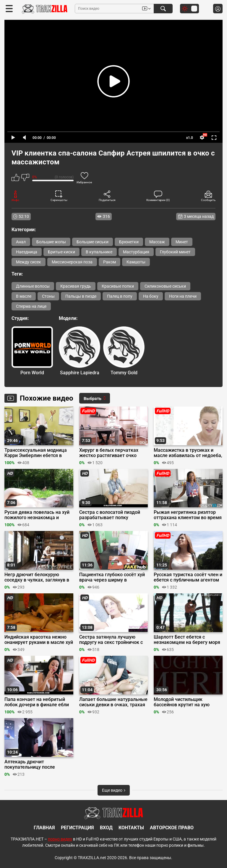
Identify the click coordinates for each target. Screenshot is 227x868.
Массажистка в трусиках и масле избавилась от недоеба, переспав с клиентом (188, 453)
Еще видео (114, 790)
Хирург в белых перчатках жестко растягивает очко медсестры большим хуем (109, 453)
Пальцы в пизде (81, 296)
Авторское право (172, 828)
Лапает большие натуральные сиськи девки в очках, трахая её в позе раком (113, 702)
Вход (106, 828)
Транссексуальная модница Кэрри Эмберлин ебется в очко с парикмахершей (36, 453)
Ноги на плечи (183, 296)
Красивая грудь (76, 286)
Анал (21, 242)
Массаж (157, 242)
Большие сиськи (93, 242)
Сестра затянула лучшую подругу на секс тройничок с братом (111, 640)
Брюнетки (129, 242)
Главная (44, 828)
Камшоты (136, 262)
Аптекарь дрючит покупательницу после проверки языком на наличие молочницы (38, 765)
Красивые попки (118, 286)
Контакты (131, 828)
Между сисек (29, 262)
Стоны (48, 296)
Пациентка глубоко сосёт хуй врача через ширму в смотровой (112, 577)
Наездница (27, 252)
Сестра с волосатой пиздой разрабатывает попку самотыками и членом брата (112, 515)
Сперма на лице (31, 306)
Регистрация (77, 828)
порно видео (60, 839)
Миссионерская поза (72, 262)
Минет (182, 242)
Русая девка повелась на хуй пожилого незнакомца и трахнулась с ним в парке (37, 515)
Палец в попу (120, 296)
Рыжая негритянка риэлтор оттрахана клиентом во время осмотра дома (188, 515)
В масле (24, 296)
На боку (151, 296)
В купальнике (99, 252)
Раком (110, 262)
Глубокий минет (175, 252)
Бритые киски (61, 252)
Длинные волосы (33, 286)
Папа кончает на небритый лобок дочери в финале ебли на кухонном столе (37, 702)
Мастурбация (136, 252)
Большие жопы (51, 242)
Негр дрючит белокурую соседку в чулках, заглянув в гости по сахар (37, 577)
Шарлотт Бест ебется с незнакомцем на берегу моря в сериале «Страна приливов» (187, 640)
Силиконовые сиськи (165, 286)
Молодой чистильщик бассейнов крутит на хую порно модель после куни (182, 702)
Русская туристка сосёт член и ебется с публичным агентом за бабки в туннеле (188, 577)
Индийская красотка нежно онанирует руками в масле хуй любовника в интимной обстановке (39, 640)
